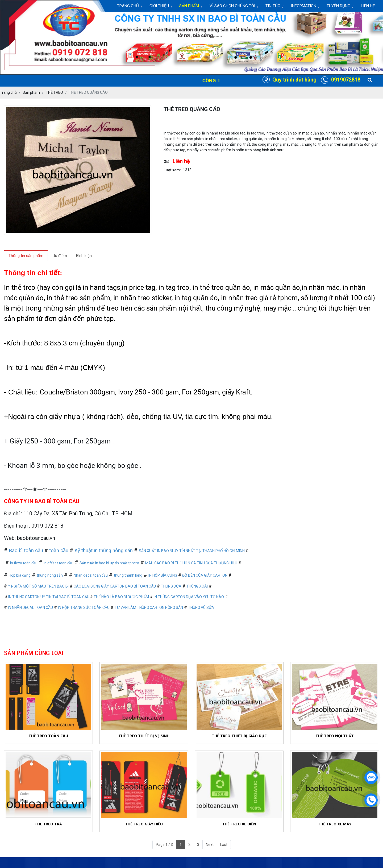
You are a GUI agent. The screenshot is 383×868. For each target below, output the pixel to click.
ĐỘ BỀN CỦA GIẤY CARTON (205, 575)
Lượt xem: (172, 170)
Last (224, 845)
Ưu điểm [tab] (60, 256)
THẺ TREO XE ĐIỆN (239, 824)
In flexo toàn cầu (24, 563)
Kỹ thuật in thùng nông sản (104, 551)
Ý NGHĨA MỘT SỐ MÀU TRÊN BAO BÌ (38, 586)
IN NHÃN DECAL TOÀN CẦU (30, 608)
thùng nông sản (50, 575)
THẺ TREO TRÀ (48, 824)
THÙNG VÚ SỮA (201, 608)
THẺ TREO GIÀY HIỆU (144, 824)
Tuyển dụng (338, 6)
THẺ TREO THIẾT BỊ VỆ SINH (144, 736)
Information (304, 6)
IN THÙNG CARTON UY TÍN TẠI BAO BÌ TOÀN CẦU (49, 597)
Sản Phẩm (189, 6)
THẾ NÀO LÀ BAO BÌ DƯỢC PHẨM (122, 597)
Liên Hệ (368, 6)
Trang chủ (128, 6)
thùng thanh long (128, 575)
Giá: (167, 162)
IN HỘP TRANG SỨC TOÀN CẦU (84, 608)
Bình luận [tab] (84, 256)
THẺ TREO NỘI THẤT (335, 736)
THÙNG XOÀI (197, 586)
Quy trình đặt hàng (294, 80)
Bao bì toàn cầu (26, 551)
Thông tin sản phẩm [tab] (26, 256)
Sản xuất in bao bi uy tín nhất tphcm (109, 563)
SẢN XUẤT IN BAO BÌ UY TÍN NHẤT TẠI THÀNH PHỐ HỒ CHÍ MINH (192, 551)
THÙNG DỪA (171, 586)
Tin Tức (273, 6)
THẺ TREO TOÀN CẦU (48, 736)
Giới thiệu (159, 6)
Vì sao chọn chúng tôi (232, 6)
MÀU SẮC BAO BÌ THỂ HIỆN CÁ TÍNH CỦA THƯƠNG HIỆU (191, 563)
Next (210, 845)
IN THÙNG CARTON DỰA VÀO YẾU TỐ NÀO (189, 597)
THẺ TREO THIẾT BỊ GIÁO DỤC (239, 736)
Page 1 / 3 (164, 845)
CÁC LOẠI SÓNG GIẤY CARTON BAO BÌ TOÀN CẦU (115, 586)
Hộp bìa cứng (20, 575)
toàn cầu (59, 551)
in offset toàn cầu (59, 563)
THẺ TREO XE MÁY (335, 827)
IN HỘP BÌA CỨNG (163, 575)
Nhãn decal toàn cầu (91, 575)
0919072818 (346, 80)
